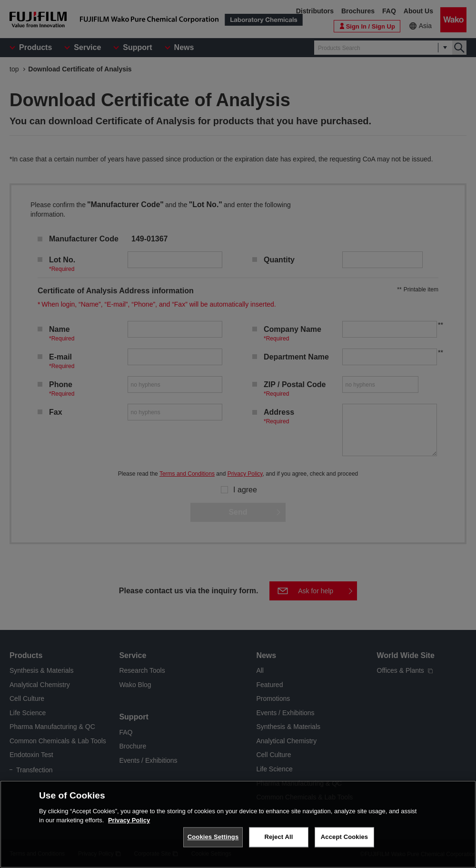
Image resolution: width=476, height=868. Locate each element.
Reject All (278, 837)
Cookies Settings (213, 837)
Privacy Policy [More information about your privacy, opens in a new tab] (129, 821)
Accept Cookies (344, 837)
